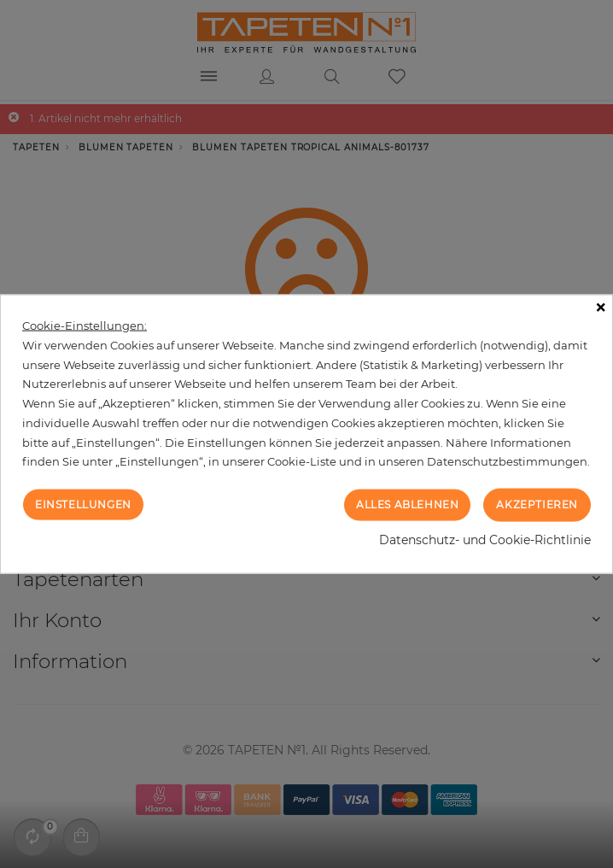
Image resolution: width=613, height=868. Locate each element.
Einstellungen (83, 504)
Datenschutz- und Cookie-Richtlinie (485, 539)
